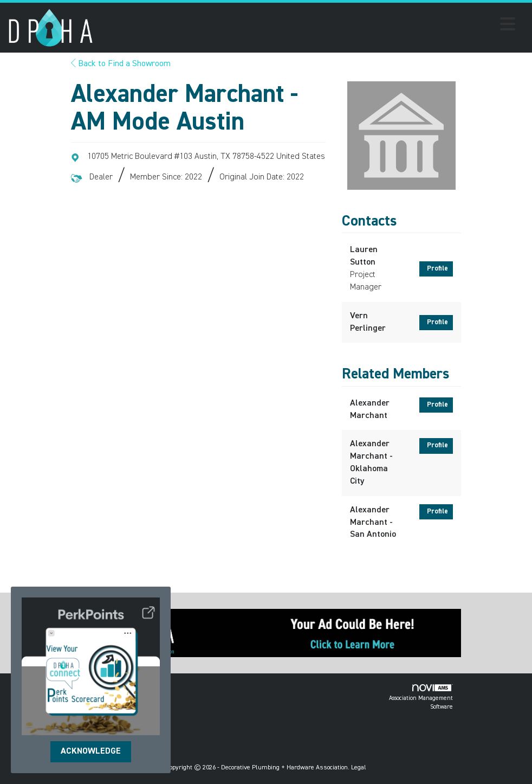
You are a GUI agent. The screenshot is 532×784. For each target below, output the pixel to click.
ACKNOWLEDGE (91, 751)
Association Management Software (421, 697)
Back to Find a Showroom (121, 64)
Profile (437, 269)
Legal (359, 768)
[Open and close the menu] (307, 26)
